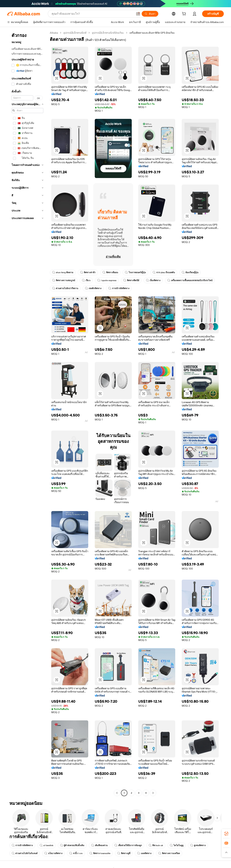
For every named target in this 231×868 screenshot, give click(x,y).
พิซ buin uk (156, 845)
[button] (138, 14)
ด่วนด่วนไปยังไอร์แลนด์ (25, 853)
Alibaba (54, 33)
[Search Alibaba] (92, 14)
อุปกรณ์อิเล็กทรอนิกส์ (75, 33)
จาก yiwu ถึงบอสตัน (164, 272)
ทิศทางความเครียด (169, 853)
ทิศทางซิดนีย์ (131, 280)
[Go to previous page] (117, 793)
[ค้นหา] (150, 14)
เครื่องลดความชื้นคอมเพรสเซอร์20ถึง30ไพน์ (190, 280)
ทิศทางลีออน (110, 272)
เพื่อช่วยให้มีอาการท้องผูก (128, 845)
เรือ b (86, 280)
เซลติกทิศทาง (93, 288)
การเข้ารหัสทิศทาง (119, 288)
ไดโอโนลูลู (177, 845)
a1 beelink (46, 845)
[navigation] (27, 413)
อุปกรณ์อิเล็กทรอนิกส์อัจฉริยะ (108, 33)
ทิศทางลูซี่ (124, 853)
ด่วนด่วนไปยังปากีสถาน (65, 288)
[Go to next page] (153, 793)
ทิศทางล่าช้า (88, 272)
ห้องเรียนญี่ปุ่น (190, 272)
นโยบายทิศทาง (53, 853)
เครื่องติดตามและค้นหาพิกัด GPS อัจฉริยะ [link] (152, 33)
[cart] (185, 14)
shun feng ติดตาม (63, 272)
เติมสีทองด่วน (99, 845)
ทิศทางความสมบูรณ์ (64, 280)
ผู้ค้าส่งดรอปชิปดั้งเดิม (72, 845)
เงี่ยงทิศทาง (153, 280)
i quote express (107, 280)
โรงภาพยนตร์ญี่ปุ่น (135, 272)
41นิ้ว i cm (76, 853)
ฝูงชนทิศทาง (198, 845)
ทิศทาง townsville (100, 853)
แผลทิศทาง (144, 853)
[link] (226, 834)
